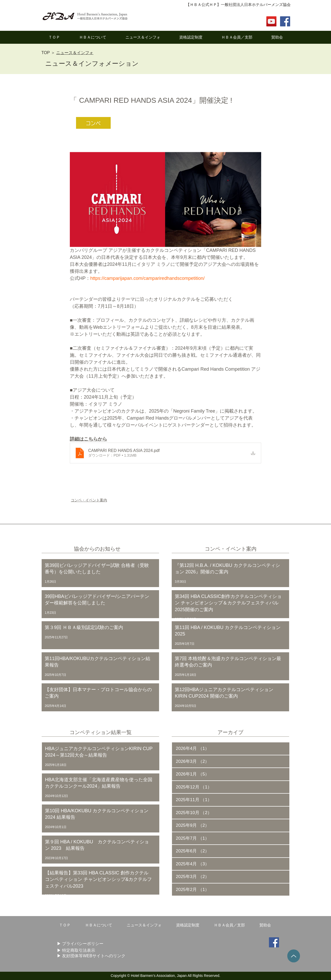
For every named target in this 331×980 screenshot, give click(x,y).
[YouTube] (271, 21)
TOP (46, 53)
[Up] (294, 956)
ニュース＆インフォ (75, 53)
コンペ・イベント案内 (89, 500)
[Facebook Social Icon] (285, 21)
